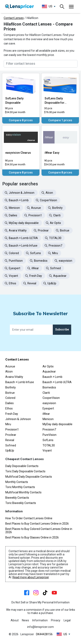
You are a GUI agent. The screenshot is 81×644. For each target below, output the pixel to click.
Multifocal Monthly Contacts (23, 492)
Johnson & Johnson (18, 419)
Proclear (11, 435)
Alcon (9, 371)
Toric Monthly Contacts (20, 487)
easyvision (49, 403)
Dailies (10, 403)
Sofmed (11, 445)
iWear (46, 414)
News (25, 620)
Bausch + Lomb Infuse (20, 382)
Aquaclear (49, 371)
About (15, 620)
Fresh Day (12, 414)
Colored (10, 398)
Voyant (47, 450)
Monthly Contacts (17, 482)
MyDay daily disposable (57, 424)
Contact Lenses (14, 18)
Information (40, 620)
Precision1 (12, 429)
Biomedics (49, 387)
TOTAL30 (49, 445)
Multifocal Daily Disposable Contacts (29, 477)
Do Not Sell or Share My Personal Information (40, 602)
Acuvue (10, 366)
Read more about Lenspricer (31, 577)
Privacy (56, 620)
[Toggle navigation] (62, 7)
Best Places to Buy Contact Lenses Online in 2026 (37, 524)
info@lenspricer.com (40, 627)
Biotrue (10, 393)
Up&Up (10, 450)
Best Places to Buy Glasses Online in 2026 (32, 537)
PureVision (49, 435)
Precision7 (49, 429)
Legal (67, 620)
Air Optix (48, 366)
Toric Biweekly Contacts (21, 503)
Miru (8, 424)
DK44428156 (44, 634)
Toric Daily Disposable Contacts (25, 471)
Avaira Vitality (14, 377)
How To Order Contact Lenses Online (29, 518)
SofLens (48, 440)
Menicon (48, 419)
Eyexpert (48, 408)
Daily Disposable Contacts (22, 466)
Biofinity (11, 387)
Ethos (9, 408)
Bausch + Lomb (52, 377)
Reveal (10, 440)
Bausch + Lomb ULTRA (57, 382)
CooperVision (51, 398)
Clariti (46, 393)
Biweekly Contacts (17, 498)
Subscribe (62, 329)
